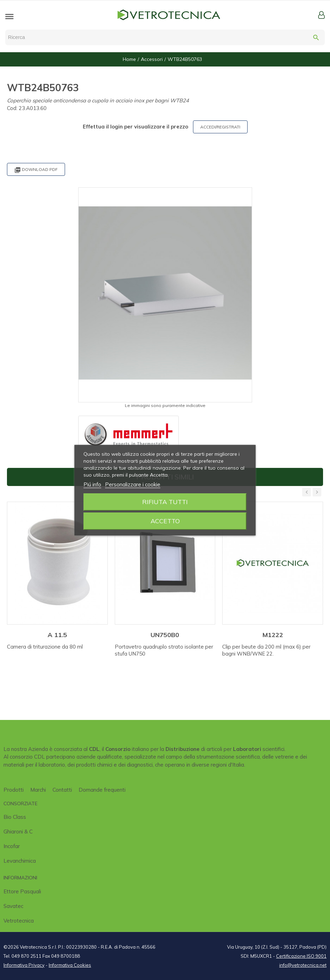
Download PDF (36, 170)
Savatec (13, 906)
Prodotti (14, 790)
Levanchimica (20, 861)
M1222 (273, 635)
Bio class (15, 817)
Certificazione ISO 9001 (301, 956)
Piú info (92, 484)
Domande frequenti (102, 790)
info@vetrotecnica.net (303, 965)
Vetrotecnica (19, 921)
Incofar (12, 846)
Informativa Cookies (70, 965)
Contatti (62, 790)
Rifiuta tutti (165, 502)
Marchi (38, 790)
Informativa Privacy (24, 965)
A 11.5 (57, 635)
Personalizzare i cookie (133, 484)
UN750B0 (165, 635)
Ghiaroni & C (18, 832)
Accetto (165, 521)
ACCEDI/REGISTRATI (220, 127)
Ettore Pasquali (22, 891)
